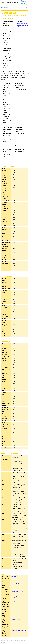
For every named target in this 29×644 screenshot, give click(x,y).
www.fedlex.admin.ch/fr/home (19, 630)
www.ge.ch (14, 597)
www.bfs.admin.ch (16, 612)
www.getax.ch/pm (16, 601)
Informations (4, 7)
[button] (21, 7)
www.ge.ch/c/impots (21, 24)
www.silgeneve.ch (16, 619)
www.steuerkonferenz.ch (18, 591)
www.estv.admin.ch (16, 576)
